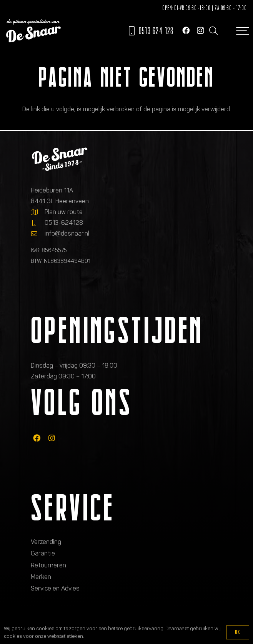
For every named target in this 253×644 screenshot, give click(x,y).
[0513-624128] (38, 223)
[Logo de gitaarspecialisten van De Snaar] (33, 31)
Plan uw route (64, 212)
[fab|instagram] (52, 438)
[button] (213, 31)
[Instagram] (200, 31)
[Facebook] (186, 30)
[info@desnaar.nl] (38, 234)
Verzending (46, 542)
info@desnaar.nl (67, 233)
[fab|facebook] (37, 438)
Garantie (43, 553)
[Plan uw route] (38, 212)
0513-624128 (64, 223)
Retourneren (48, 565)
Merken (41, 577)
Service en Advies (55, 588)
